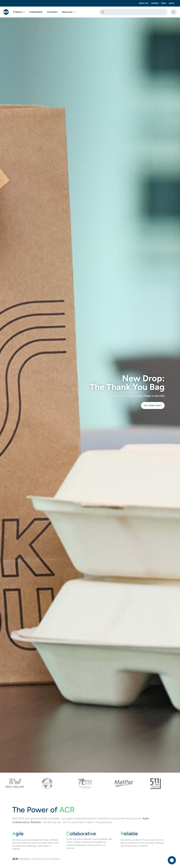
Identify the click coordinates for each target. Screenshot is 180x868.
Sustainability (36, 12)
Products (19, 12)
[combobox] (133, 12)
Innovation (52, 12)
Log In (171, 3)
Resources (68, 12)
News (164, 3)
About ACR (144, 3)
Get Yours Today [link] (153, 405)
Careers (155, 3)
